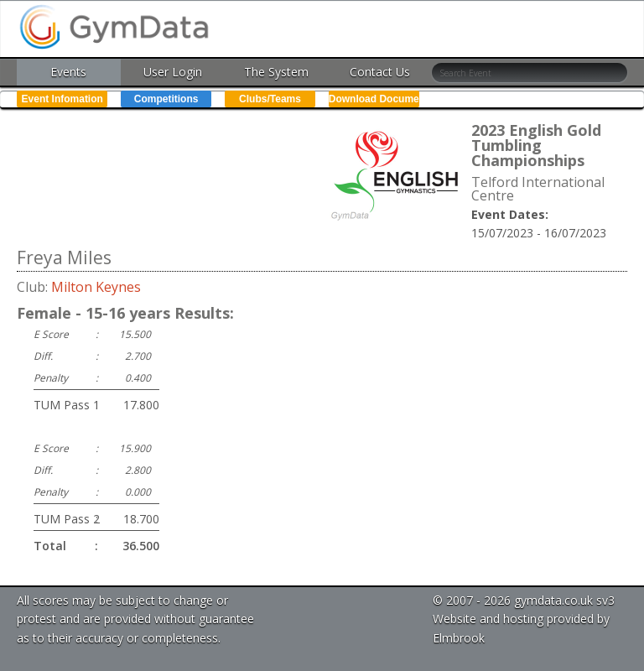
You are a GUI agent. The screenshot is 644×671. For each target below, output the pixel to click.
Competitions (166, 99)
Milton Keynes (96, 287)
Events (68, 72)
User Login (173, 72)
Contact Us (380, 72)
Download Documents (374, 99)
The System (276, 72)
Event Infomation (62, 99)
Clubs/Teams (270, 99)
